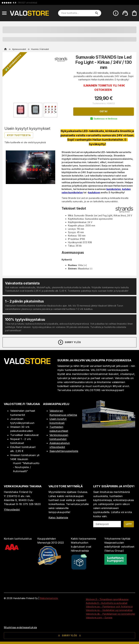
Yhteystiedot (12, 510)
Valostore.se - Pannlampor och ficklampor (109, 607)
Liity (129, 524)
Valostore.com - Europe (99, 618)
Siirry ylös (69, 342)
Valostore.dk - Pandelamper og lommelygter (111, 614)
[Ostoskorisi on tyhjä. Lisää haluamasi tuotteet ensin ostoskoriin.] (134, 13)
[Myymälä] (109, 427)
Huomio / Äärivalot (40, 49)
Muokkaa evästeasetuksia (20, 627)
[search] (97, 13)
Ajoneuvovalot (19, 49)
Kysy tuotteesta (19, 135)
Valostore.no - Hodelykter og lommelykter (109, 610)
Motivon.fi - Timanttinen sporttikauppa (107, 599)
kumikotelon (114, 189)
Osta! (104, 111)
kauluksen (94, 192)
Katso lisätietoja (58, 518)
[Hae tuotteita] (77, 13)
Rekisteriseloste (49, 598)
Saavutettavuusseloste (64, 451)
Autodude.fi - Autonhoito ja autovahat (107, 603)
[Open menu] (4, 13)
